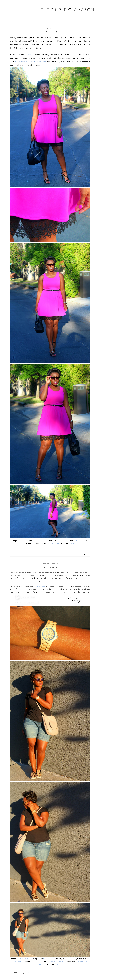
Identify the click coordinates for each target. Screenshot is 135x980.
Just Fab (73, 544)
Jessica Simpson (63, 541)
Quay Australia (49, 959)
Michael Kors (81, 541)
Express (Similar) (54, 544)
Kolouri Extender (50, 32)
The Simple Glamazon (68, 10)
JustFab (59, 964)
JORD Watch (50, 568)
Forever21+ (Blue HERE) (57, 962)
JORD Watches (40, 587)
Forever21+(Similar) (40, 541)
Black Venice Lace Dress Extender (31, 62)
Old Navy (36, 962)
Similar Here (19, 962)
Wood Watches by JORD (20, 973)
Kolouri (28, 55)
